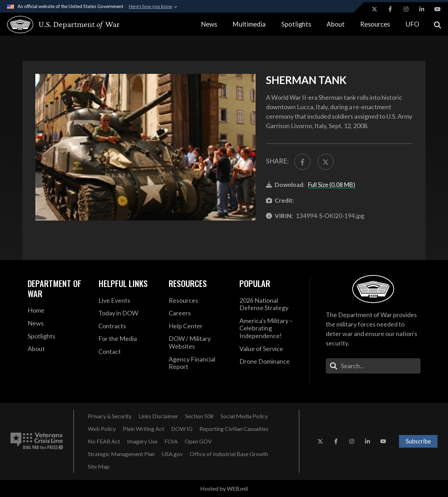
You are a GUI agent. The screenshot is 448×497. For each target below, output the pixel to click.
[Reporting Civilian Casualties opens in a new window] (234, 429)
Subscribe (418, 441)
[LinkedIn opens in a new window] (422, 9)
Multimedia (249, 24)
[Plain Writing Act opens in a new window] (143, 429)
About (336, 24)
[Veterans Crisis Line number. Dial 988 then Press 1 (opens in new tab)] (37, 441)
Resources (375, 24)
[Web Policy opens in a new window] (102, 429)
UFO (412, 24)
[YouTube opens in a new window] (437, 9)
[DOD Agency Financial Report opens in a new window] (199, 363)
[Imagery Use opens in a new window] (142, 441)
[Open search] (437, 24)
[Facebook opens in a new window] (390, 9)
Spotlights (296, 24)
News (209, 24)
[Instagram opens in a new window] (406, 9)
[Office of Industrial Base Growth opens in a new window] (229, 454)
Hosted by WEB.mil (224, 488)
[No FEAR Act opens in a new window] (104, 441)
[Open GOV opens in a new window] (198, 441)
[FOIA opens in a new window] (171, 441)
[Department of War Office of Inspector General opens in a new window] (182, 429)
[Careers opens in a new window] (199, 313)
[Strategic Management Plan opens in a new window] (121, 454)
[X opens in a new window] (374, 9)
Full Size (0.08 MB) (332, 185)
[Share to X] (325, 162)
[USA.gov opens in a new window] (172, 454)
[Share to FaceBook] (302, 162)
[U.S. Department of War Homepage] (57, 24)
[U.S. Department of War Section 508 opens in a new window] (199, 416)
